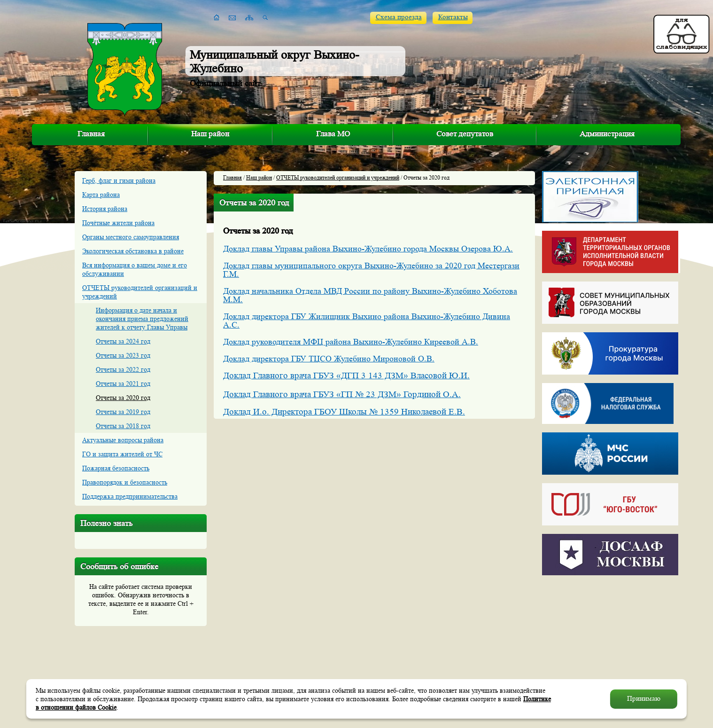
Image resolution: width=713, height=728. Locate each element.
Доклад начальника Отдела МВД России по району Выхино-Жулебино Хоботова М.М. (370, 295)
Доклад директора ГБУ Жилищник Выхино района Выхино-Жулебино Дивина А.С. (367, 321)
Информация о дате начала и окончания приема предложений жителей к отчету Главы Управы (142, 319)
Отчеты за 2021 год (123, 384)
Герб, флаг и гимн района (119, 180)
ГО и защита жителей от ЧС (122, 454)
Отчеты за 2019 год (123, 412)
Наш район (210, 134)
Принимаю (644, 699)
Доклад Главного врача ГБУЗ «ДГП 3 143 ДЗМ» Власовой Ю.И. (346, 376)
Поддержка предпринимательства (130, 496)
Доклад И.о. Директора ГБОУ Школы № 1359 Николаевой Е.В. (344, 412)
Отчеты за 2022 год (123, 369)
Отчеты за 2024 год (123, 341)
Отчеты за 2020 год (123, 398)
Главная (91, 134)
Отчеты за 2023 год (123, 355)
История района (105, 209)
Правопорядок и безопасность (125, 482)
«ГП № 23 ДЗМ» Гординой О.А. (399, 395)
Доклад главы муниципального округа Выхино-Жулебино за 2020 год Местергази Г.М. (371, 270)
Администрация (607, 134)
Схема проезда (399, 17)
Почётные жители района (118, 223)
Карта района (101, 195)
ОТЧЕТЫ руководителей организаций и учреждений (140, 292)
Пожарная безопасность (116, 468)
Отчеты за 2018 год (123, 426)
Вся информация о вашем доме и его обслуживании (135, 269)
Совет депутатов (465, 134)
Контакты (453, 17)
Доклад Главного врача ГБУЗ (280, 395)
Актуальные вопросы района (123, 440)
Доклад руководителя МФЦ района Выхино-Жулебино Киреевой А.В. (351, 342)
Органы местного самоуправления (131, 237)
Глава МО (333, 134)
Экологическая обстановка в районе (133, 251)
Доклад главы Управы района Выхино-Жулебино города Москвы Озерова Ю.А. (368, 249)
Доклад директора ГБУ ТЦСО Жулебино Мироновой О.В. (329, 359)
